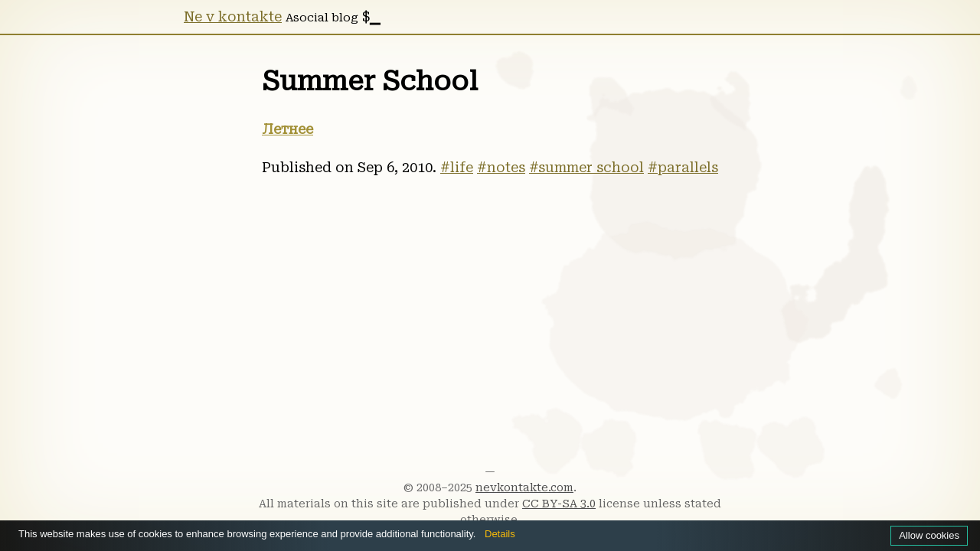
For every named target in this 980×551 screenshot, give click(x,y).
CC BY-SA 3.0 (559, 504)
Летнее (287, 129)
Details (536, 533)
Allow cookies (927, 535)
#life (457, 168)
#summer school (586, 168)
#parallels (683, 168)
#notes (501, 168)
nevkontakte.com (524, 487)
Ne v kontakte (233, 17)
